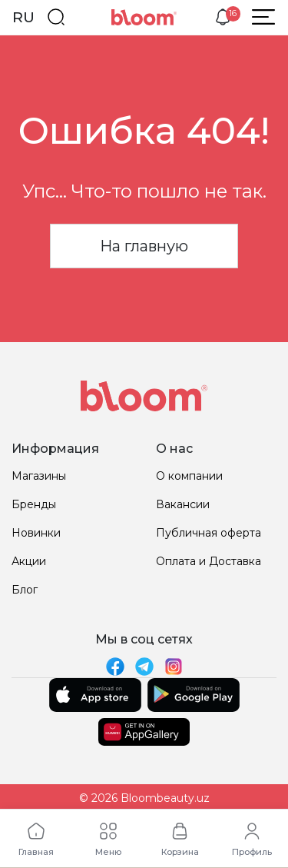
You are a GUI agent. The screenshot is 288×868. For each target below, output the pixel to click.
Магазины (39, 476)
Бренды (34, 504)
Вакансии (183, 504)
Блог (25, 590)
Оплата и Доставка (209, 561)
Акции (29, 561)
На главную (144, 246)
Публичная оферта (209, 533)
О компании (189, 476)
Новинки (36, 533)
